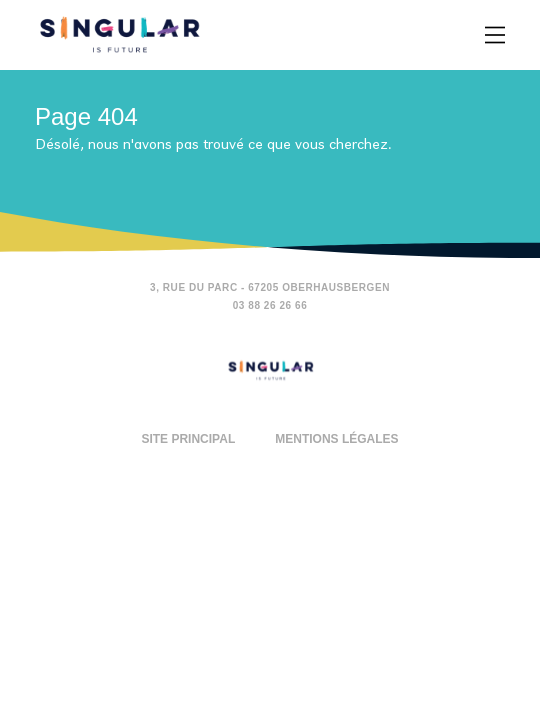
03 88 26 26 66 (270, 305)
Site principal (188, 439)
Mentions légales (336, 439)
